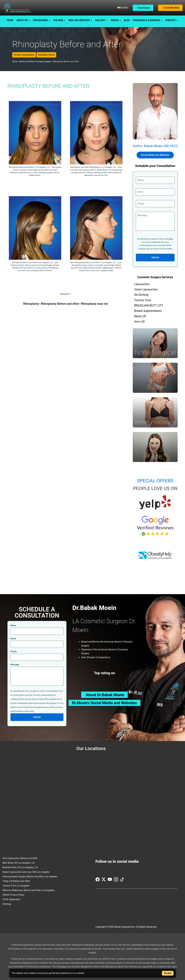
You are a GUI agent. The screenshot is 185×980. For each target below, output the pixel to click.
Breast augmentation (148, 311)
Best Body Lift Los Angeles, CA (19, 863)
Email (13, 639)
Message (15, 664)
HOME (10, 20)
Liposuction (142, 284)
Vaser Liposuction (146, 289)
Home (15, 62)
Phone (14, 652)
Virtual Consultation (24, 55)
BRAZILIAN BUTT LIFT (149, 305)
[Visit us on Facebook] (98, 881)
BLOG (127, 20)
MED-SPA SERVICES (79, 20)
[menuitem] (123, 8)
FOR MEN (58, 20)
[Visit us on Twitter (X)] (104, 881)
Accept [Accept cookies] (168, 973)
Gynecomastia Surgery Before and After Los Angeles (30, 877)
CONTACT (170, 20)
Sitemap (7, 904)
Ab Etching (141, 295)
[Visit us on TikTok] (122, 881)
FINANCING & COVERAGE (146, 20)
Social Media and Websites (155, 155)
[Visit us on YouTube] (110, 881)
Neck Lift (140, 316)
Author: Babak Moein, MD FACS (155, 146)
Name (13, 625)
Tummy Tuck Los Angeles (16, 886)
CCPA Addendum (11, 899)
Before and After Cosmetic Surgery (35, 62)
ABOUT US (22, 20)
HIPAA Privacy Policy (13, 895)
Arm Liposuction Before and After (20, 858)
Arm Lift (139, 322)
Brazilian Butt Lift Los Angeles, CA (20, 867)
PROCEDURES (40, 20)
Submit (155, 257)
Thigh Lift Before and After (16, 881)
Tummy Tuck (143, 300)
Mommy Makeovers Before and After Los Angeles (28, 890)
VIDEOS (115, 20)
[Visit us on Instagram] (116, 881)
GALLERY (100, 20)
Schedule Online (46, 55)
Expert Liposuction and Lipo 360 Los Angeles (26, 872)
